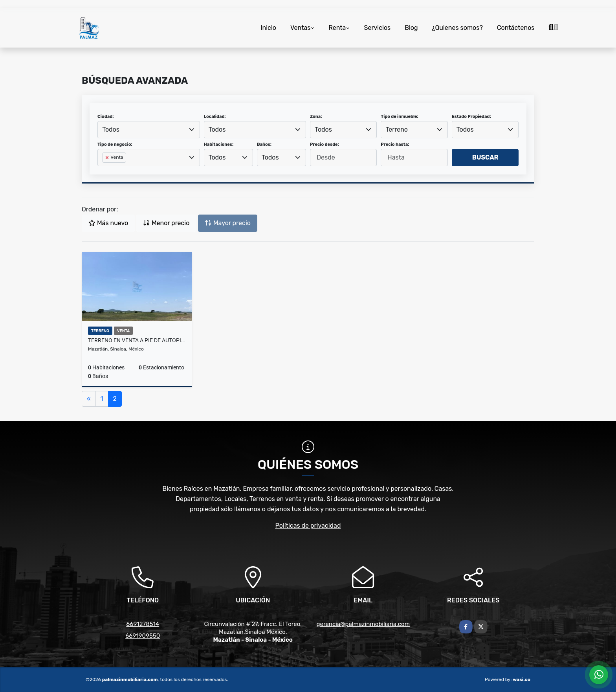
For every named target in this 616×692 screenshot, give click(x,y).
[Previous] (89, 399)
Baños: (264, 144)
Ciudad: (106, 117)
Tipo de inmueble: (399, 117)
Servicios (377, 28)
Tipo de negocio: (115, 144)
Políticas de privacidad (308, 526)
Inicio (268, 28)
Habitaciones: (219, 144)
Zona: (316, 117)
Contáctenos (516, 28)
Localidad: (215, 117)
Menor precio (166, 223)
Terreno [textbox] (397, 129)
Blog (411, 28)
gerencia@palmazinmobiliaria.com (363, 624)
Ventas (300, 28)
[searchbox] (104, 170)
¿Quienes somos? (457, 28)
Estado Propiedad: (471, 117)
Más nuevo (108, 223)
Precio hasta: (395, 144)
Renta (337, 28)
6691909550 (143, 636)
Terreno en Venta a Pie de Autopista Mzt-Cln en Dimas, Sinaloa (137, 340)
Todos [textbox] (111, 129)
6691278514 (143, 624)
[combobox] (149, 130)
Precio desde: (324, 144)
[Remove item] (108, 158)
